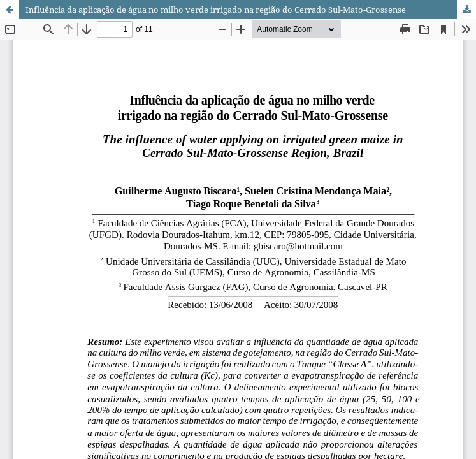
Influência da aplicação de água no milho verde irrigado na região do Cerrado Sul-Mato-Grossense (216, 10)
